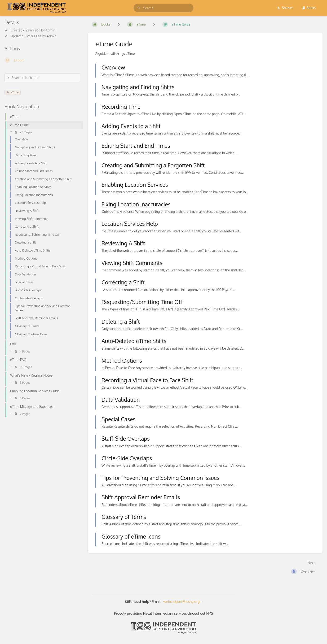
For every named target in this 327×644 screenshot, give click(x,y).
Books (309, 8)
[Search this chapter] (42, 78)
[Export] (42, 60)
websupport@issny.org (181, 602)
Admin (51, 30)
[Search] (139, 8)
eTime (13, 92)
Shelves (285, 8)
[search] (163, 8)
